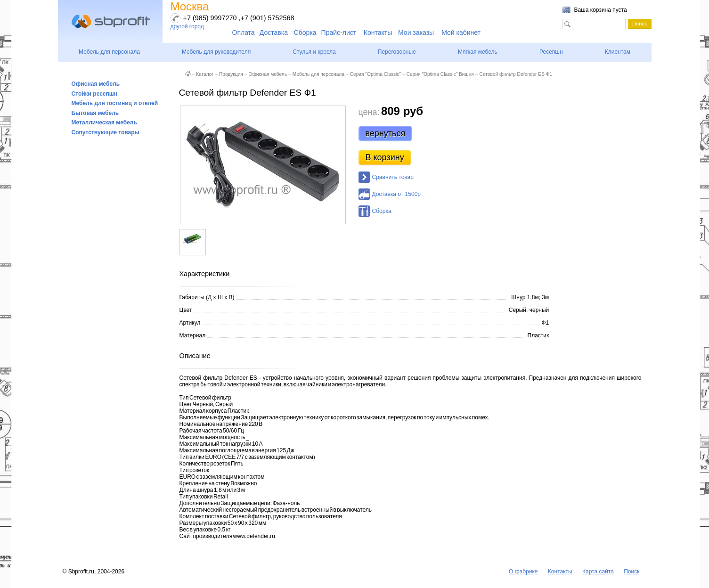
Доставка (274, 33)
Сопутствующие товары (106, 132)
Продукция (231, 74)
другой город (187, 26)
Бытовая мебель (95, 113)
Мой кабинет (461, 33)
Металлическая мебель (104, 122)
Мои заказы (416, 33)
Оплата (244, 33)
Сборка (305, 33)
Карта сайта (598, 572)
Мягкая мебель (478, 52)
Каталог (205, 74)
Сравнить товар (393, 177)
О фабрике (523, 572)
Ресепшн (551, 52)
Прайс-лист (339, 33)
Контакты (378, 33)
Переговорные (397, 52)
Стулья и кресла (314, 52)
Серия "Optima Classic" (375, 74)
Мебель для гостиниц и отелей (115, 103)
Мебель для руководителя (216, 52)
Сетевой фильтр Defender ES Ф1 (516, 74)
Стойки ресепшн (95, 94)
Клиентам (618, 52)
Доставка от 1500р (396, 194)
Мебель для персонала (109, 52)
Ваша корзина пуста (601, 10)
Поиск (632, 572)
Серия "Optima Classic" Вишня (440, 74)
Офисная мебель (96, 84)
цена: (369, 112)
